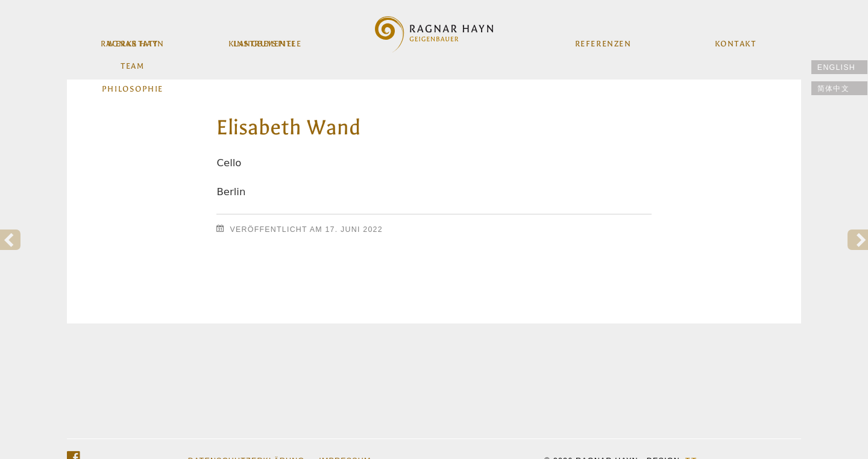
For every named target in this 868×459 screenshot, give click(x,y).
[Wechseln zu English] (839, 67)
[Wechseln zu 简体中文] (839, 88)
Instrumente (265, 41)
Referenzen (602, 41)
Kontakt (735, 41)
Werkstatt (133, 41)
